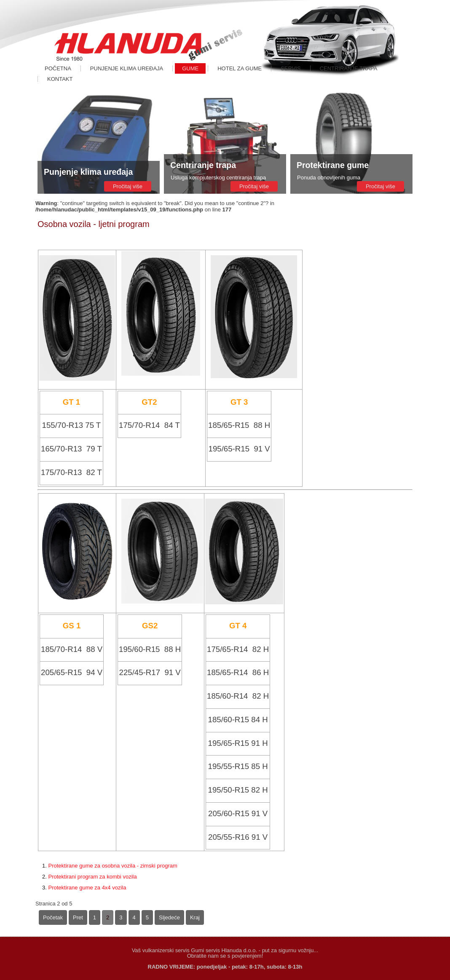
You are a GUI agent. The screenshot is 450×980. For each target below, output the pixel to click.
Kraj (195, 917)
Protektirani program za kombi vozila (92, 877)
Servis (291, 68)
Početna (58, 68)
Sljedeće (169, 917)
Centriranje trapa (349, 68)
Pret (78, 917)
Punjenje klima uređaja (127, 68)
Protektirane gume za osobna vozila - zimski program (112, 866)
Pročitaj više (128, 186)
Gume (190, 68)
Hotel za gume (240, 68)
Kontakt (60, 79)
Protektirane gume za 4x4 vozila (87, 888)
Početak (53, 917)
